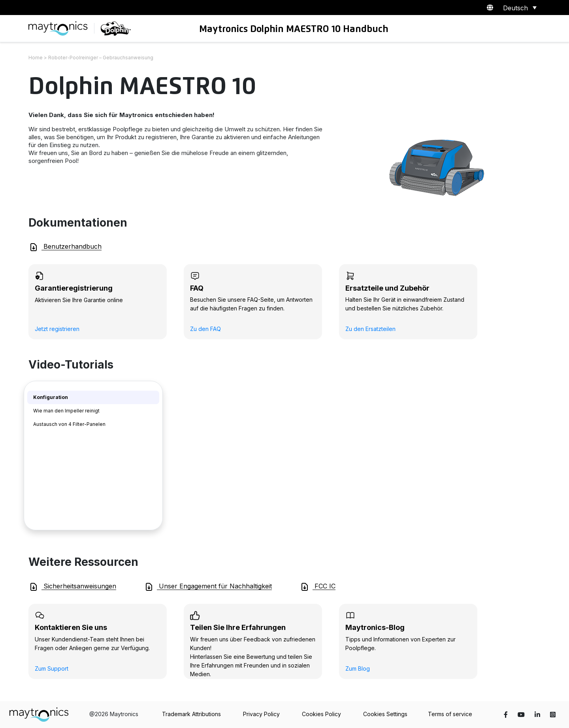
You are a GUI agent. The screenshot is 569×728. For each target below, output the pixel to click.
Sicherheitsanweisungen (73, 587)
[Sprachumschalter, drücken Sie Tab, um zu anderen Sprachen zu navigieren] (518, 8)
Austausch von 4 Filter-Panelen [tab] (69, 424)
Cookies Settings (385, 714)
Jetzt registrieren (57, 329)
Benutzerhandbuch (65, 247)
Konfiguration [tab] (51, 397)
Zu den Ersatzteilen (370, 329)
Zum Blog (358, 668)
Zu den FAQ (205, 329)
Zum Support (52, 668)
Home (36, 58)
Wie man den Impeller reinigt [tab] (66, 411)
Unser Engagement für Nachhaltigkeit (208, 587)
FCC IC (318, 587)
